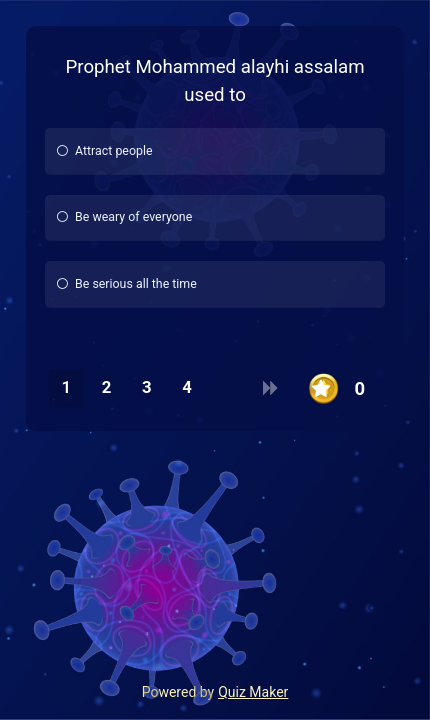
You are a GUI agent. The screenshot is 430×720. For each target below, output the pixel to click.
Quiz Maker (253, 692)
